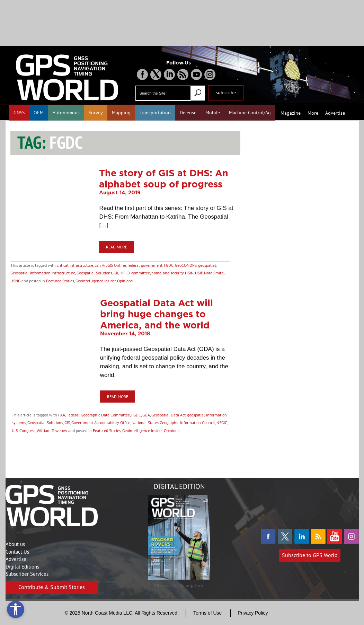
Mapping (121, 113)
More (313, 113)
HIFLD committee (135, 273)
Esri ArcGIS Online (110, 265)
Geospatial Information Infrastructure (43, 273)
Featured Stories (60, 281)
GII (116, 273)
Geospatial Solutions (94, 273)
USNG (15, 281)
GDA (146, 415)
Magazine (291, 113)
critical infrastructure (75, 265)
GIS (67, 422)
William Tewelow (52, 430)
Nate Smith (214, 273)
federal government (145, 265)
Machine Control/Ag (250, 113)
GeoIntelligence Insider (96, 281)
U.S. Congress (24, 430)
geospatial (207, 265)
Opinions (125, 281)
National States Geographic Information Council (173, 422)
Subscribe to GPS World (310, 555)
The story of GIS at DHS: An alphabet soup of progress (164, 178)
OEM (39, 113)
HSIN (189, 273)
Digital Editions (22, 567)
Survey (96, 113)
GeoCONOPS (186, 265)
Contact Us (17, 552)
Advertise (335, 113)
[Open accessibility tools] (16, 609)
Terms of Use (207, 613)
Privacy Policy (253, 613)
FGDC (169, 265)
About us (15, 544)
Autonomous (66, 113)
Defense (188, 113)
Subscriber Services (27, 574)
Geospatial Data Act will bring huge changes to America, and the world (157, 314)
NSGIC (222, 422)
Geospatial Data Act (168, 415)
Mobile (213, 113)
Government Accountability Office (101, 422)
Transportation (155, 113)
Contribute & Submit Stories (52, 587)
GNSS (19, 113)
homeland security (167, 273)
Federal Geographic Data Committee (98, 415)
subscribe (226, 93)
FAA (62, 415)
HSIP (199, 273)
